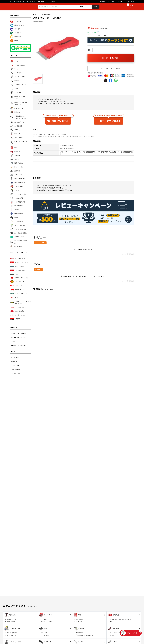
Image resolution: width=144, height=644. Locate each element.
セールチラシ (16, 33)
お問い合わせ (120, 1)
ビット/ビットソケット (18, 77)
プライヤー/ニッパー (18, 85)
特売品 (14, 41)
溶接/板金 (15, 171)
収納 (14, 148)
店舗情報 (103, 1)
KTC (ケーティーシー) (19, 262)
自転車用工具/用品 (18, 179)
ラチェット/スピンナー (19, 65)
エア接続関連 (16, 126)
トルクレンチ (16, 88)
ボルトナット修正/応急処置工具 (19, 103)
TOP (35, 134)
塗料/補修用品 (17, 206)
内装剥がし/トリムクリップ (19, 97)
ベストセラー (16, 29)
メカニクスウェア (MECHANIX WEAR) (21, 302)
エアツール (15, 130)
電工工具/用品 (17, 138)
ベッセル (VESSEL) (18, 307)
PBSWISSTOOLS (18, 270)
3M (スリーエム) (17, 290)
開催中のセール (58, 119)
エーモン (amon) (18, 315)
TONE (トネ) (16, 286)
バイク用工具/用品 (18, 175)
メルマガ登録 (111, 1)
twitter (105, 80)
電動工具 (15, 134)
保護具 (14, 218)
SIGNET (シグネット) (19, 266)
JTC (14, 297)
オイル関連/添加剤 (18, 202)
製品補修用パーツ (18, 247)
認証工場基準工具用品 (19, 242)
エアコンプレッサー (18, 122)
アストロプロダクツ (18, 259)
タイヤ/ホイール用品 (18, 194)
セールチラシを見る (109, 119)
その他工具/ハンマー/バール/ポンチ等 (19, 117)
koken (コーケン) (18, 282)
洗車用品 (15, 190)
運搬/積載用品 (17, 214)
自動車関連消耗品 (18, 183)
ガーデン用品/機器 (18, 225)
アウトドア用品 (17, 221)
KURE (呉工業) (17, 311)
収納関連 (15, 151)
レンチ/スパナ (16, 73)
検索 (96, 7)
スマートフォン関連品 (18, 233)
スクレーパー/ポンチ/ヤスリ (70, 137)
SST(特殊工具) (17, 108)
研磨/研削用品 (17, 163)
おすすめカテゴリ (17, 237)
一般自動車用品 (17, 186)
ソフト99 (15, 319)
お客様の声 (16, 37)
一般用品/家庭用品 (18, 229)
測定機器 (15, 112)
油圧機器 (15, 155)
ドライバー (15, 81)
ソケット (15, 69)
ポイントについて (98, 32)
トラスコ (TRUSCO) (18, 293)
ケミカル (15, 210)
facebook (111, 80)
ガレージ (15, 159)
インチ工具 (15, 92)
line (116, 80)
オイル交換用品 (17, 198)
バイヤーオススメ (17, 25)
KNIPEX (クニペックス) (19, 278)
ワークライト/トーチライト (19, 143)
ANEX (14, 274)
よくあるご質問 (130, 1)
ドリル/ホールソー (17, 167)
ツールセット (16, 61)
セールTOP (16, 21)
